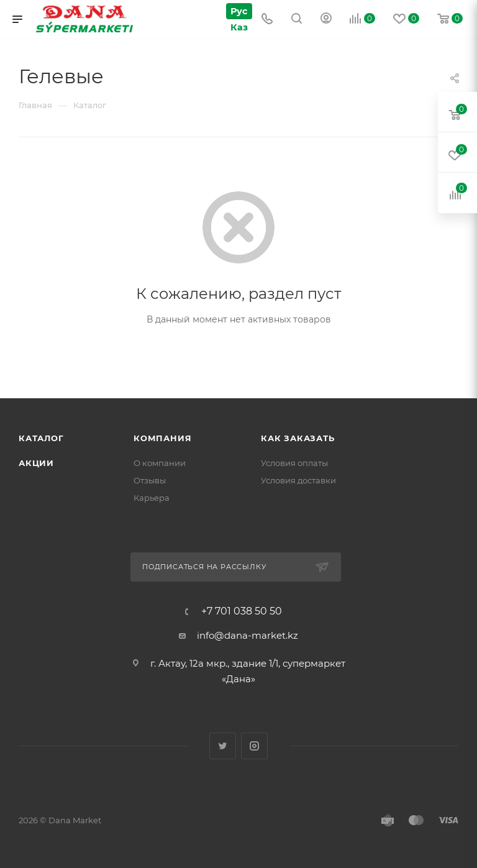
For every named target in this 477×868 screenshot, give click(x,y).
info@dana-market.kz (248, 635)
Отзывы (150, 480)
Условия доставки (298, 480)
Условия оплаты (294, 463)
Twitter (223, 746)
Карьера (152, 498)
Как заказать (298, 438)
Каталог (41, 438)
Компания (162, 438)
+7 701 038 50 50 (242, 611)
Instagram (254, 746)
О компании (160, 463)
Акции (36, 463)
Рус (238, 11)
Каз (238, 27)
